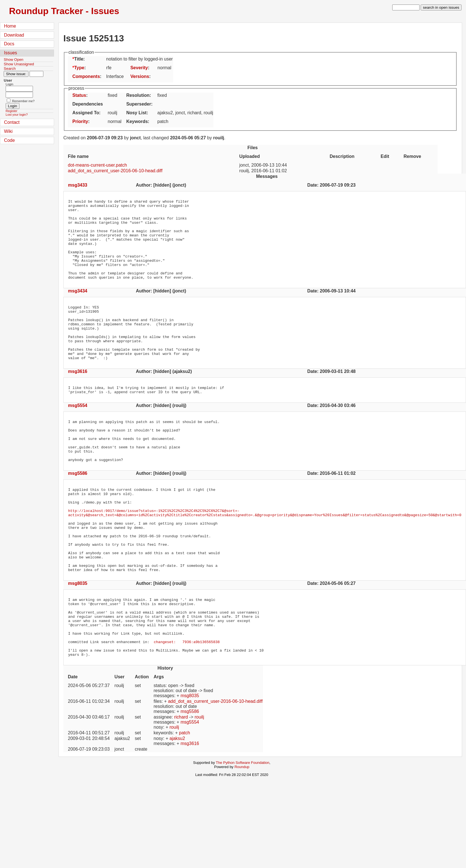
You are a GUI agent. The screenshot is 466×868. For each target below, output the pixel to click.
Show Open (14, 60)
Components (86, 76)
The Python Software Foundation (243, 828)
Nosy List (136, 113)
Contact (12, 122)
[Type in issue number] (36, 74)
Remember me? (23, 101)
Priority (80, 121)
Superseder (139, 104)
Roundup (242, 833)
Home (10, 26)
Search (10, 69)
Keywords (137, 121)
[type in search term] (406, 7)
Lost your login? (17, 115)
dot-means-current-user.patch (97, 165)
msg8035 (78, 637)
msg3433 (78, 185)
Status (79, 95)
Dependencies (88, 104)
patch (185, 799)
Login (9, 84)
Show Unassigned (19, 64)
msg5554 (78, 434)
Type (79, 68)
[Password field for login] (19, 95)
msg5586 (78, 510)
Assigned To (86, 113)
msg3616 (78, 398)
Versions (140, 76)
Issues (10, 53)
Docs (9, 44)
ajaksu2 (177, 804)
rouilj (199, 783)
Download (14, 35)
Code (9, 140)
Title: (79, 59)
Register (11, 111)
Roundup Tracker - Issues (64, 11)
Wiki (8, 131)
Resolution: (139, 95)
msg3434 (78, 307)
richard (181, 783)
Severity (139, 68)
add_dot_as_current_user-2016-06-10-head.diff (115, 171)
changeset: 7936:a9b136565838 (187, 705)
